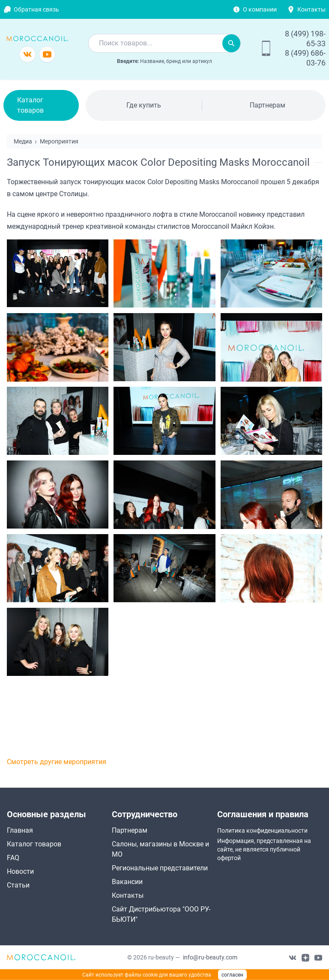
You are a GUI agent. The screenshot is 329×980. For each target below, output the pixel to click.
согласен (232, 975)
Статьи (18, 885)
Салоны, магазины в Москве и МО (160, 849)
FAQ (13, 858)
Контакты (311, 9)
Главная (20, 830)
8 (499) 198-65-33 (305, 39)
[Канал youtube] (47, 54)
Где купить (144, 105)
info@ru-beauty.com (210, 957)
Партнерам (268, 105)
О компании (260, 9)
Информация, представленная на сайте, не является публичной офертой (264, 849)
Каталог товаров (30, 105)
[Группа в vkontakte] (27, 54)
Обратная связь (36, 9)
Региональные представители (160, 868)
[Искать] (231, 43)
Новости (20, 871)
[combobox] (156, 43)
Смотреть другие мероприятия (57, 762)
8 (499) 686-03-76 (305, 58)
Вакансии (127, 882)
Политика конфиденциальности (262, 831)
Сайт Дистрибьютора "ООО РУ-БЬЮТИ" (161, 914)
